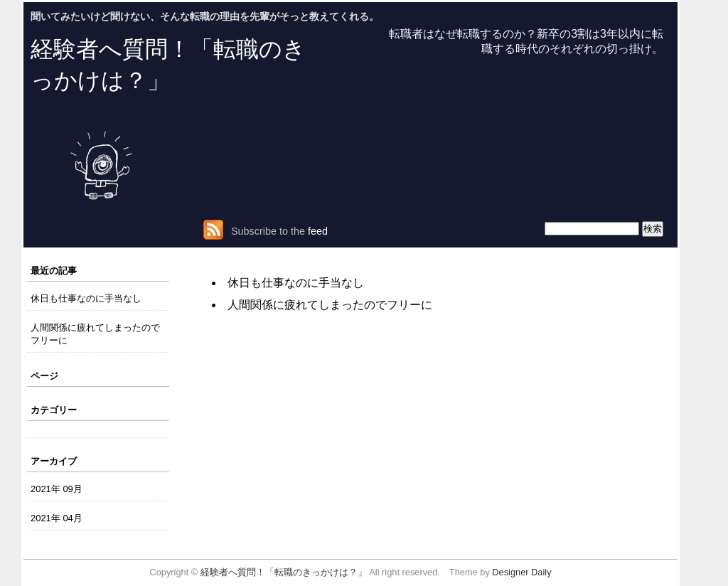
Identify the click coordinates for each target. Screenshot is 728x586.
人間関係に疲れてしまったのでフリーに (95, 334)
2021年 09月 (57, 489)
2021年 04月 (57, 518)
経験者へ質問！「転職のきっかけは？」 (284, 572)
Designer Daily (521, 572)
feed (318, 231)
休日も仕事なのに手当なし (86, 298)
